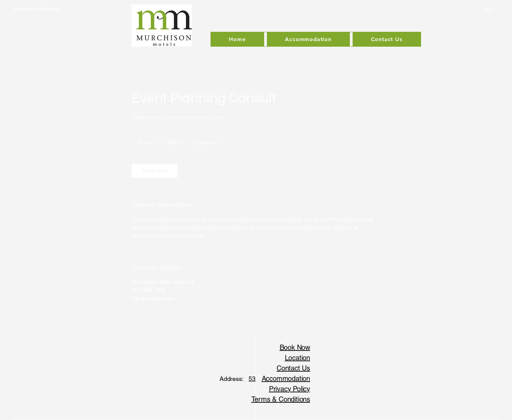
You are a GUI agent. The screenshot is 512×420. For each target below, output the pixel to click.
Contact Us (293, 368)
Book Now (295, 347)
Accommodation (286, 379)
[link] (155, 171)
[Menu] (488, 10)
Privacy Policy (290, 389)
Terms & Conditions (281, 399)
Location (297, 358)
